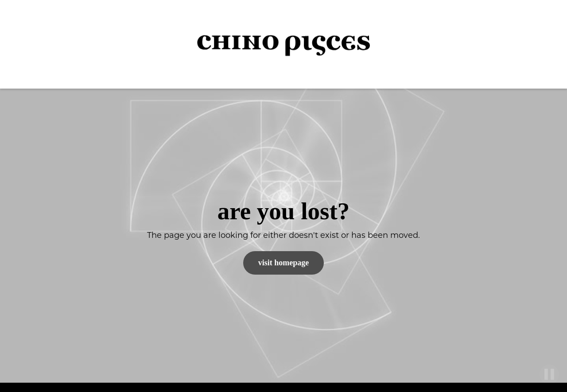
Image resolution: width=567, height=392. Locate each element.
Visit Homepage (284, 263)
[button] (545, 45)
